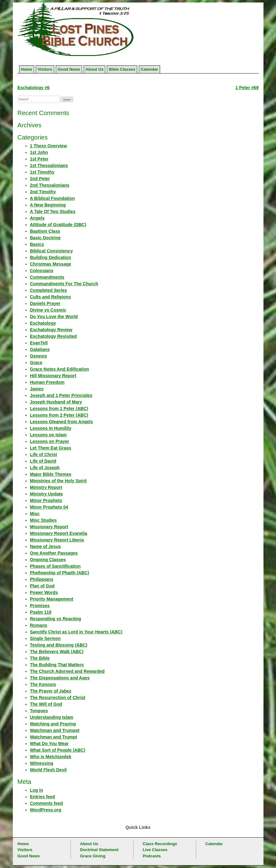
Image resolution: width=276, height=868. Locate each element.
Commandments (47, 277)
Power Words (44, 592)
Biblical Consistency (52, 251)
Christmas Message (51, 264)
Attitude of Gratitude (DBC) (58, 225)
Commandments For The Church (64, 284)
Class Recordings (160, 844)
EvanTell (39, 343)
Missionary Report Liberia (57, 540)
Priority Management (52, 599)
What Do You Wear (49, 744)
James (37, 389)
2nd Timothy (43, 192)
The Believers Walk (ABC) (57, 652)
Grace (36, 363)
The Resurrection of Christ (58, 698)
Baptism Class (45, 231)
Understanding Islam (52, 717)
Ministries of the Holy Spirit (58, 481)
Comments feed (47, 803)
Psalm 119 (41, 612)
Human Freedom (47, 382)
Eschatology (43, 323)
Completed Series (49, 290)
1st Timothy (42, 172)
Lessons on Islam (48, 435)
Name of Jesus (46, 546)
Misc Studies (44, 520)
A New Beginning (48, 205)
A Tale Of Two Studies (53, 211)
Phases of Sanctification (55, 566)
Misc (35, 514)
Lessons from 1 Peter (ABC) (59, 409)
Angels (37, 218)
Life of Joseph (45, 468)
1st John (39, 152)
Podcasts (152, 856)
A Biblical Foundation (52, 198)
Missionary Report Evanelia (59, 533)
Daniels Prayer (45, 303)
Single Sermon (45, 638)
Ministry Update (47, 494)
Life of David (43, 461)
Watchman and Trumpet (55, 730)
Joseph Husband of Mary (56, 402)
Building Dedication (51, 257)
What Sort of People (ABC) (58, 750)
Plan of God (42, 586)
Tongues (39, 711)
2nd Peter (40, 179)
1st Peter (39, 159)
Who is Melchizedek (51, 757)
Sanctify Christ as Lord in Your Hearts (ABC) (76, 632)
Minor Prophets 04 (49, 507)
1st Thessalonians (49, 165)
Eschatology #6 (34, 88)
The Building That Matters (57, 665)
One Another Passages (54, 553)
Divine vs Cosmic (48, 310)
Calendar (149, 69)
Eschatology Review (51, 330)
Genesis (39, 356)
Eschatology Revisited (53, 336)
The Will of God (46, 704)
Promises (40, 606)
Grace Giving (93, 856)
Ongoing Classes (48, 560)
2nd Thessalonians (50, 185)
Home (27, 69)
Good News (69, 69)
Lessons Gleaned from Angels (62, 422)
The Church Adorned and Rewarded (67, 671)
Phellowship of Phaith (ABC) (60, 573)
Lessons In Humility (51, 428)
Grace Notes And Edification (60, 369)
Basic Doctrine (45, 238)
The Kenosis (43, 684)
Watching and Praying (53, 724)
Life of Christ (44, 454)
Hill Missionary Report (53, 376)
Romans (39, 625)
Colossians (42, 271)
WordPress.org (46, 810)
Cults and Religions (51, 297)
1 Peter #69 (247, 88)
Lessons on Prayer (50, 441)
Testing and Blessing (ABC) (59, 645)
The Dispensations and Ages (60, 678)
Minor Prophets (46, 500)
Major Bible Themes (51, 474)
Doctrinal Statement (99, 850)
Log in (37, 790)
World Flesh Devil (48, 770)
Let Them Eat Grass (51, 448)
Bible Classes (122, 69)
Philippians (42, 579)
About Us (95, 69)
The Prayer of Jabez (51, 691)
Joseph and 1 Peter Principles (61, 395)
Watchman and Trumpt (54, 737)
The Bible (40, 658)
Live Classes (155, 850)
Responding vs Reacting (56, 619)
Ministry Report (46, 487)
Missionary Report (49, 527)
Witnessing (42, 763)
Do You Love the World (54, 317)
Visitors (45, 69)
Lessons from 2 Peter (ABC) (59, 415)
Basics (37, 244)
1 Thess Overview (49, 146)
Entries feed (43, 797)
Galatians (40, 349)
